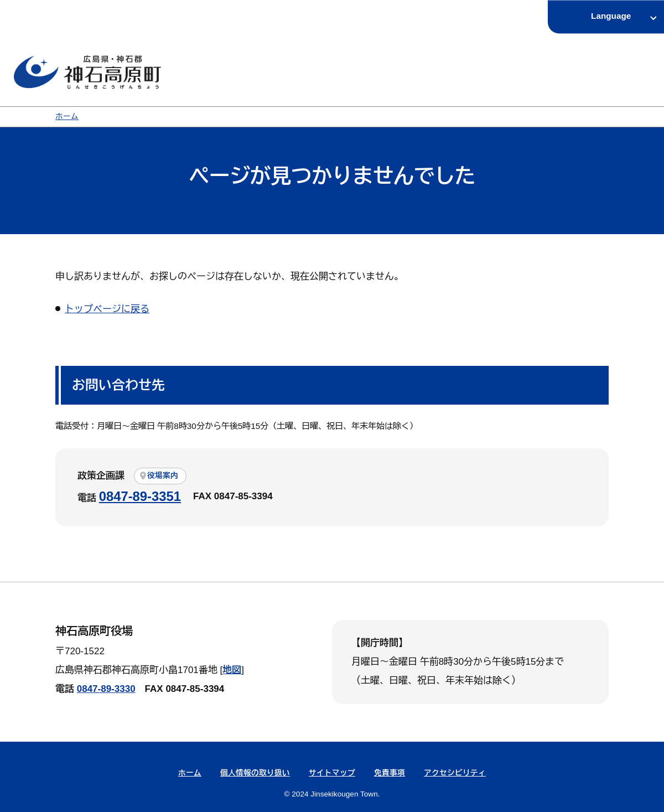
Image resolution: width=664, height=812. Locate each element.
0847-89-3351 (140, 496)
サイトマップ (332, 773)
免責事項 (390, 773)
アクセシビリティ (455, 773)
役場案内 (163, 476)
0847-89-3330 (106, 689)
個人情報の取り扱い (255, 773)
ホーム (67, 117)
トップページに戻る (107, 309)
